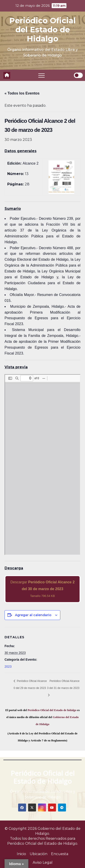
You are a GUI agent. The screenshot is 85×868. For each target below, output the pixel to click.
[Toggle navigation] (41, 75)
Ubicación (39, 854)
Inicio (21, 854)
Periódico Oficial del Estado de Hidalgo (42, 30)
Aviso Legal (43, 862)
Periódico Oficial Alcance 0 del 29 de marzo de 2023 (30, 685)
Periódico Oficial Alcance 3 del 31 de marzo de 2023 (63, 685)
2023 (8, 667)
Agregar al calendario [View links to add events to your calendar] (33, 615)
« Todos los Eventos (22, 93)
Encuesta (60, 854)
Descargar (42, 589)
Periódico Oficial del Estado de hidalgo (52, 710)
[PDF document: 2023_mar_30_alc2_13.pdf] (42, 465)
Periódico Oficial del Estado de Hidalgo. (43, 843)
